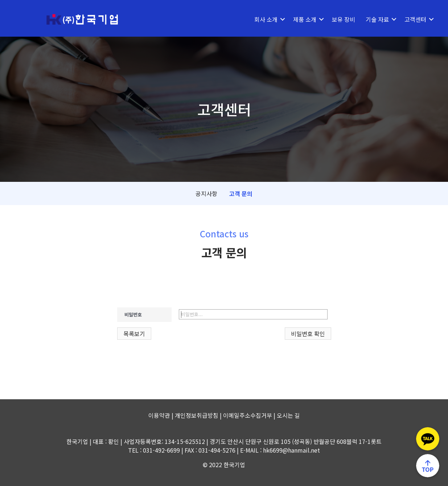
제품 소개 (305, 19)
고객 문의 (241, 192)
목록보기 (134, 332)
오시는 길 (288, 414)
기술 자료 (377, 19)
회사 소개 (266, 19)
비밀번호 (133, 313)
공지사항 (206, 192)
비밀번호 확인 (308, 332)
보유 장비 (344, 19)
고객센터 (415, 19)
